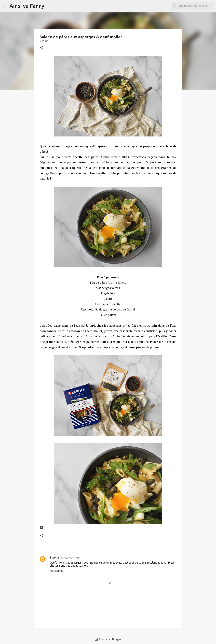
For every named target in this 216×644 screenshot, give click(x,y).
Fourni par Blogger (108, 639)
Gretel (55, 173)
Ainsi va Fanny (27, 6)
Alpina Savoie (110, 157)
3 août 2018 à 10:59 (70, 558)
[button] (42, 48)
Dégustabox (48, 162)
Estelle (54, 558)
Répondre (56, 571)
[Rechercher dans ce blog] (196, 6)
